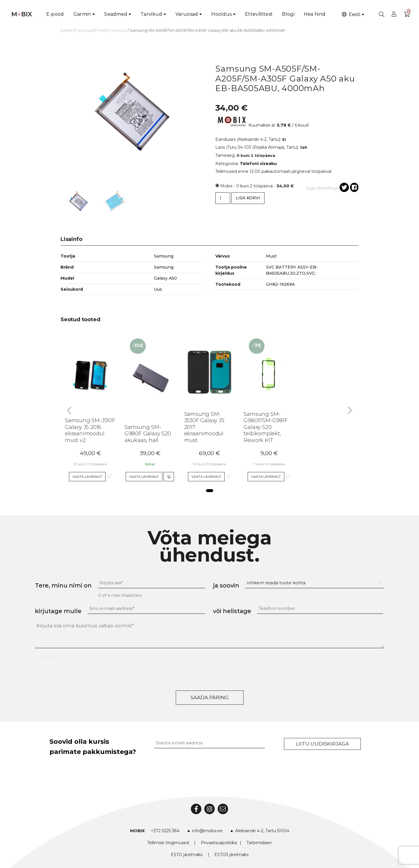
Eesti (351, 14)
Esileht (67, 30)
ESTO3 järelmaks (231, 855)
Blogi (288, 14)
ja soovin (226, 585)
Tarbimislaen (259, 843)
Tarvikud (151, 14)
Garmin (82, 14)
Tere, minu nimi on (63, 585)
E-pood (55, 14)
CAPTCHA (46, 663)
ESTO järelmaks (187, 855)
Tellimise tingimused (168, 843)
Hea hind (315, 14)
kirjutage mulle (58, 611)
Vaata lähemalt (87, 477)
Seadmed (116, 14)
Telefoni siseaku (258, 164)
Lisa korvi (248, 198)
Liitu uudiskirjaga (322, 744)
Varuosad (187, 14)
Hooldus (221, 14)
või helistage (232, 611)
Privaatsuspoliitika (219, 843)
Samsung (164, 267)
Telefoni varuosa (112, 30)
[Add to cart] (169, 477)
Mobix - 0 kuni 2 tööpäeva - (257, 186)
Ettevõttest (259, 14)
